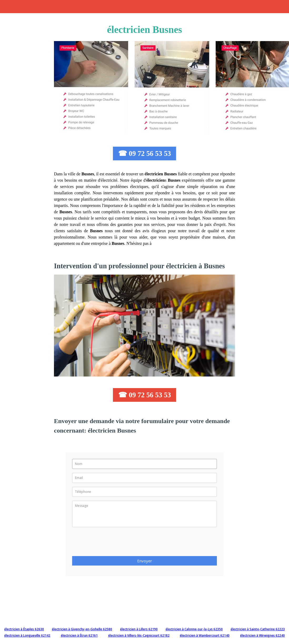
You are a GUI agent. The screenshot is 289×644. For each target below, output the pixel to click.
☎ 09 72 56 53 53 (145, 153)
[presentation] (112, 543)
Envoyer (145, 561)
